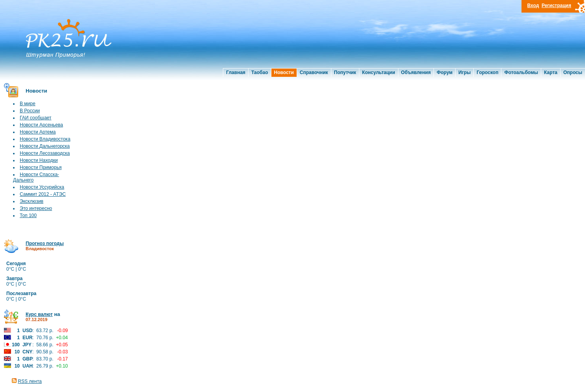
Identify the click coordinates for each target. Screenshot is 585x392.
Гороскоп (487, 72)
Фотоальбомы (521, 72)
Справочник (314, 72)
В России (30, 111)
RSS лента (30, 381)
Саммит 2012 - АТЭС (43, 194)
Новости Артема (38, 132)
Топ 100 (28, 216)
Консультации (379, 72)
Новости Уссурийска (42, 187)
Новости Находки (39, 160)
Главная (236, 72)
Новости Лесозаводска (45, 153)
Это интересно (36, 208)
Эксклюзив (32, 201)
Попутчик (345, 72)
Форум (445, 72)
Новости (284, 72)
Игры (464, 72)
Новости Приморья (41, 167)
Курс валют (39, 314)
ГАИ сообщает (36, 118)
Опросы (573, 72)
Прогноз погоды (45, 243)
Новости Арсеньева (41, 125)
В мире (28, 104)
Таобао (260, 72)
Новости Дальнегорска (45, 146)
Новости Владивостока (45, 139)
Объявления (416, 72)
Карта (551, 72)
